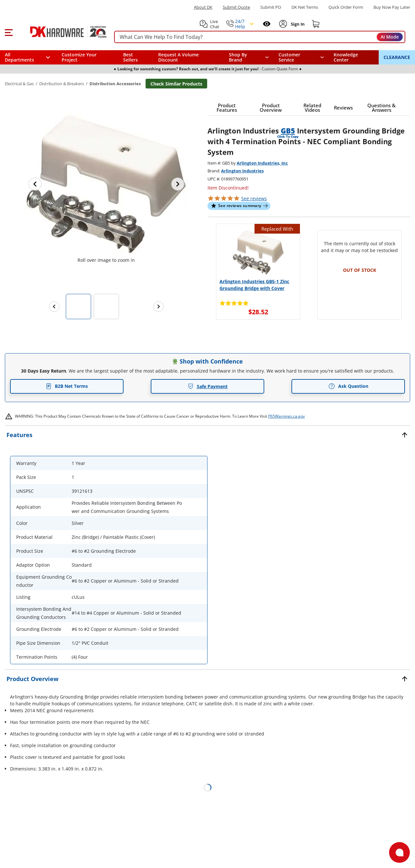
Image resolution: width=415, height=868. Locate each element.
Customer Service (289, 57)
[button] (9, 32)
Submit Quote (236, 7)
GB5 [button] (288, 131)
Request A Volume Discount (178, 57)
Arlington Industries (242, 171)
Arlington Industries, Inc (262, 163)
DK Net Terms (305, 7)
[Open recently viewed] (267, 24)
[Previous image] (35, 184)
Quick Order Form (346, 7)
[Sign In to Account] (297, 24)
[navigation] (301, 57)
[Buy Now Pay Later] (392, 7)
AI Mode (390, 37)
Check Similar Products (176, 84)
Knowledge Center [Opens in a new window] (346, 57)
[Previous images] (54, 307)
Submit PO (271, 7)
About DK (203, 7)
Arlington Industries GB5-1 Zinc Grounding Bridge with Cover (254, 285)
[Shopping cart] (316, 24)
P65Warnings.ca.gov (286, 416)
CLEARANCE (397, 57)
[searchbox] (260, 37)
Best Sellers (130, 57)
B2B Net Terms (67, 386)
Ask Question (348, 386)
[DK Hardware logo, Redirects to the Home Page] (61, 32)
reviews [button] (254, 198)
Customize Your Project (79, 57)
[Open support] (399, 852)
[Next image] (178, 184)
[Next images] (159, 307)
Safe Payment (208, 386)
